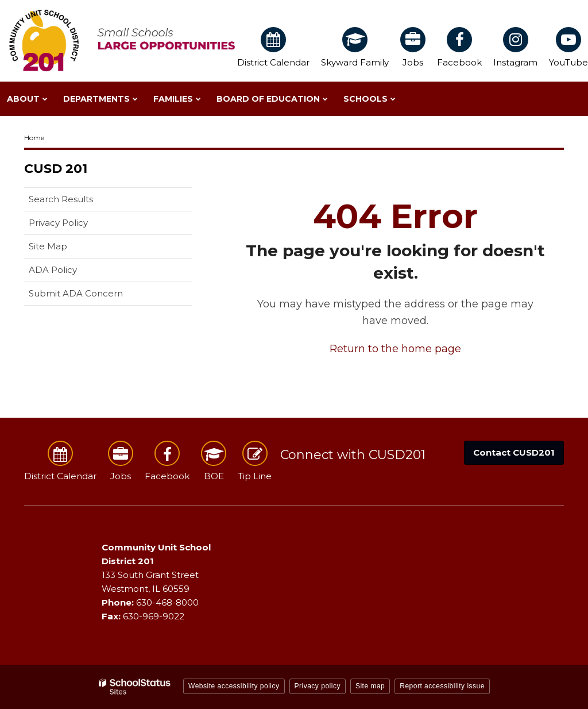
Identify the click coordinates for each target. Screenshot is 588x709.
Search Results (61, 199)
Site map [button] (370, 686)
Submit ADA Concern (76, 293)
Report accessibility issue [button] (442, 686)
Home (34, 138)
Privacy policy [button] (318, 686)
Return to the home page (395, 349)
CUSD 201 (56, 169)
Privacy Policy (58, 223)
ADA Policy (53, 270)
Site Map (48, 246)
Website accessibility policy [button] (234, 686)
